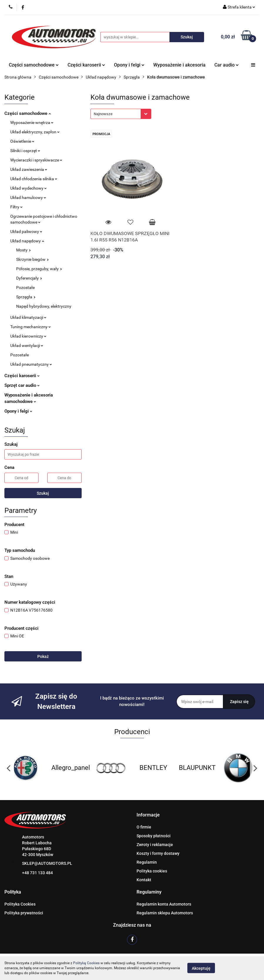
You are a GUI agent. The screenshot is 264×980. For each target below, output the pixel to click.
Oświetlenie (22, 141)
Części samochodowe (34, 65)
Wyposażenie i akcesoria (179, 65)
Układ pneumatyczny (31, 364)
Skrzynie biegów (32, 259)
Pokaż (43, 656)
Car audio (227, 65)
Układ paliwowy (26, 232)
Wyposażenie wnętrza (32, 122)
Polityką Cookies (86, 963)
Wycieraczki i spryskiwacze (36, 160)
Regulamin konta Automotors (164, 904)
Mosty (23, 250)
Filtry (16, 207)
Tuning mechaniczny (31, 327)
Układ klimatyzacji (28, 317)
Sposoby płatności (154, 836)
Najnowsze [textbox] (103, 114)
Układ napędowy (27, 241)
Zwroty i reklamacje (155, 845)
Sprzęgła (26, 297)
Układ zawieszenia (29, 169)
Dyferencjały (29, 278)
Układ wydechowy (28, 188)
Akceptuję (201, 968)
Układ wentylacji (27, 346)
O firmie (144, 827)
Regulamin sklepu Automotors (165, 913)
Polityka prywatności (24, 913)
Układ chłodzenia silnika (34, 179)
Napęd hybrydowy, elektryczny (44, 306)
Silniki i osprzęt (25, 151)
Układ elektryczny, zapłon (35, 132)
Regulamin (147, 862)
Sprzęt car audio (22, 385)
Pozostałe (25, 287)
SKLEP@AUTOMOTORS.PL (47, 863)
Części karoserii (86, 65)
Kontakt (144, 880)
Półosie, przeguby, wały (39, 269)
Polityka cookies (152, 871)
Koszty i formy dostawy (158, 853)
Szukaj (43, 493)
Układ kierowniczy (28, 336)
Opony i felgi (129, 65)
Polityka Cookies (20, 904)
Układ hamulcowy (28, 198)
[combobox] (121, 114)
